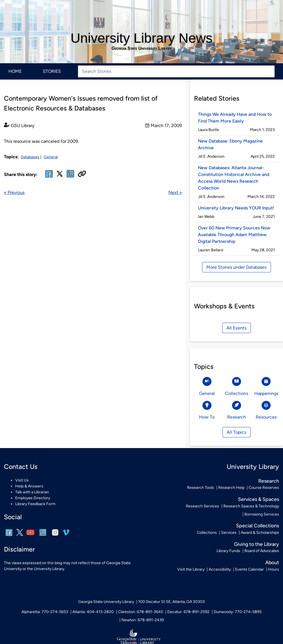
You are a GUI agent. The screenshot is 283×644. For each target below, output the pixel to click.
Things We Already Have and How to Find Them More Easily (235, 118)
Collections (207, 533)
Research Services (202, 506)
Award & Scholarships (260, 533)
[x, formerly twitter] (60, 176)
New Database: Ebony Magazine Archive (230, 144)
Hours (274, 569)
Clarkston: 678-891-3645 (141, 612)
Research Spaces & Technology (251, 506)
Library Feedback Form (35, 504)
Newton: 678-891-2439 (143, 620)
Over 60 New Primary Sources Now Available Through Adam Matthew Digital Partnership (234, 235)
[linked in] (70, 177)
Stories (52, 71)
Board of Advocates (262, 551)
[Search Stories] (176, 71)
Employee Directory (33, 498)
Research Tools (200, 488)
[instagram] (55, 536)
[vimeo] (66, 535)
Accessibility (220, 569)
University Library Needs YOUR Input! (236, 208)
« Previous (14, 192)
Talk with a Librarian (32, 492)
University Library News (141, 38)
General (51, 157)
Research (269, 481)
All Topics (236, 432)
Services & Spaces (259, 499)
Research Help (231, 488)
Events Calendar (249, 569)
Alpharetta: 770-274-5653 (45, 612)
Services (229, 533)
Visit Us (22, 480)
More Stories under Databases (236, 267)
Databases (30, 157)
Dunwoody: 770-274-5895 (238, 612)
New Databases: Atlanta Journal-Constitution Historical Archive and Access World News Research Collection (234, 178)
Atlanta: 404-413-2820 (93, 612)
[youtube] (30, 536)
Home (15, 71)
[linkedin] (43, 536)
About (272, 562)
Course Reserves (264, 488)
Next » (175, 192)
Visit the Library (191, 569)
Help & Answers (29, 486)
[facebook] (49, 177)
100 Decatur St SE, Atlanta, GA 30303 (171, 602)
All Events (236, 328)
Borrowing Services (262, 514)
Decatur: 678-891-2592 (188, 612)
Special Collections (258, 526)
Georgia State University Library (142, 48)
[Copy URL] (82, 174)
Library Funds (228, 551)
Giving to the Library (257, 544)
